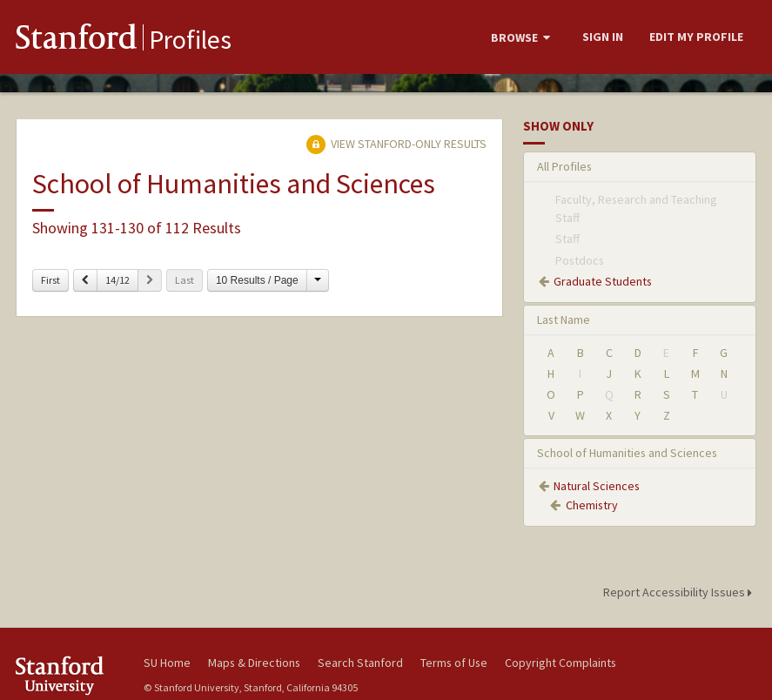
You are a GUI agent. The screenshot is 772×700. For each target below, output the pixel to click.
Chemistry (592, 505)
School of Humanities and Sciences (627, 453)
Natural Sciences (597, 486)
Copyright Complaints (561, 663)
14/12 (117, 280)
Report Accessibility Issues (680, 592)
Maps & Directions (254, 663)
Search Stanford (360, 663)
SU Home (167, 663)
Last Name (564, 320)
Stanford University (68, 675)
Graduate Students (603, 281)
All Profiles (564, 166)
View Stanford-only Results (396, 144)
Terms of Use (454, 663)
